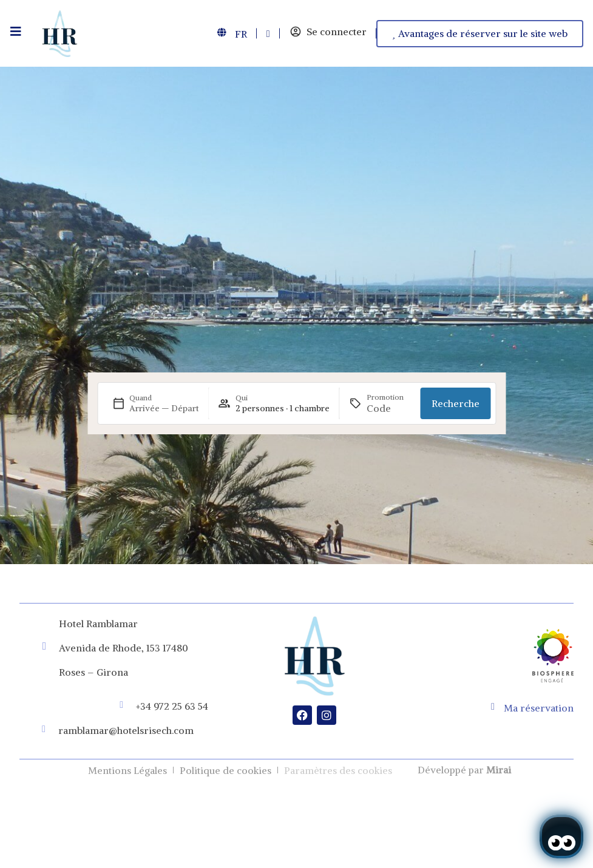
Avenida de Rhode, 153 (110, 648)
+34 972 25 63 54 (172, 706)
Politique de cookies (225, 770)
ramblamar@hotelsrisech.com (126, 730)
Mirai (499, 770)
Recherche (456, 403)
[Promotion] (389, 408)
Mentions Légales (127, 770)
